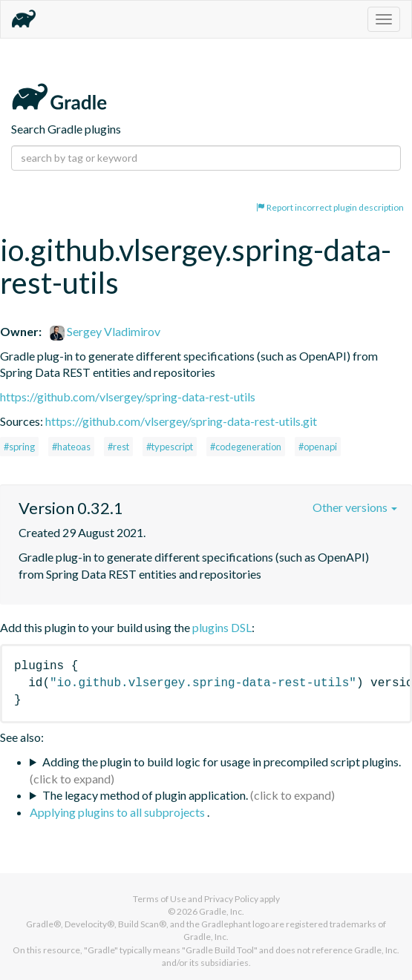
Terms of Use (160, 899)
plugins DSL (222, 627)
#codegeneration (246, 447)
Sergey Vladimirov (105, 331)
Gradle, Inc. (222, 911)
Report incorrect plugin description (330, 207)
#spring (19, 447)
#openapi (318, 447)
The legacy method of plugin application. (145, 795)
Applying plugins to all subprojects (118, 812)
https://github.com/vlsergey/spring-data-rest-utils (128, 397)
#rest (118, 447)
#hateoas (71, 447)
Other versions (355, 507)
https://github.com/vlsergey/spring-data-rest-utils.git (181, 421)
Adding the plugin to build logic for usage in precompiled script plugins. (222, 762)
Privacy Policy (231, 899)
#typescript (170, 447)
